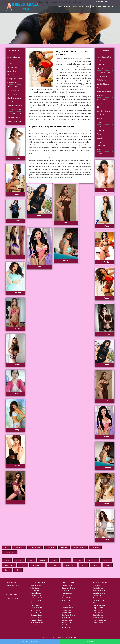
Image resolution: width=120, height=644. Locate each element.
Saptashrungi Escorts (14, 110)
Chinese (106, 560)
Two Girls (51, 547)
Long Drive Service (103, 111)
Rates (81, 6)
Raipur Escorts (98, 608)
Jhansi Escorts (35, 605)
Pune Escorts (66, 591)
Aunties (99, 119)
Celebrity (100, 138)
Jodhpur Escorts (67, 622)
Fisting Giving (102, 146)
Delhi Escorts (35, 588)
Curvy (7, 570)
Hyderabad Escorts (37, 622)
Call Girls (100, 69)
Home (60, 6)
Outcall (99, 153)
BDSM (23, 565)
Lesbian (78, 560)
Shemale (19, 560)
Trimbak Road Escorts (15, 106)
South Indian (101, 65)
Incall (99, 150)
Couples (64, 547)
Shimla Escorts (98, 615)
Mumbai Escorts (36, 586)
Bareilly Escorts (36, 593)
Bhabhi (99, 126)
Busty (108, 565)
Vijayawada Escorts (100, 620)
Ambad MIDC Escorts (15, 113)
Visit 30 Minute (102, 99)
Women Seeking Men (104, 57)
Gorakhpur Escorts (37, 603)
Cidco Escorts (12, 94)
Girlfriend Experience (104, 72)
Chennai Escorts (67, 586)
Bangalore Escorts (36, 620)
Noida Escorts (35, 610)
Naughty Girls (10, 552)
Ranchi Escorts (98, 622)
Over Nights (19, 547)
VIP (6, 547)
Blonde (43, 560)
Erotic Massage (79, 547)
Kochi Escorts (66, 625)
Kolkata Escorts (36, 625)
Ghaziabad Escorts (37, 613)
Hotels (87, 6)
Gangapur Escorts (13, 83)
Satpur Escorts (12, 67)
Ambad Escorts (13, 71)
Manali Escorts (98, 618)
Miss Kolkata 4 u (61, 637)
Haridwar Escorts (99, 600)
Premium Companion (104, 92)
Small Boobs (70, 565)
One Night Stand (102, 115)
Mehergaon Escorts (14, 90)
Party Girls (100, 88)
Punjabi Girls (101, 80)
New (18, 570)
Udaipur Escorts (67, 620)
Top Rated (95, 547)
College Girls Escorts (13, 586)
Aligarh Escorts (36, 600)
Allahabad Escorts (36, 598)
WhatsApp (90, 642)
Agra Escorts (35, 591)
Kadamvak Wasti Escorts (13, 62)
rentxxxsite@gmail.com (30, 642)
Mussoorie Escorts (99, 598)
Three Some (9, 565)
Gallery (74, 6)
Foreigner (100, 134)
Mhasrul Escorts (13, 75)
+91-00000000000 (102, 2)
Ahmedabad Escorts (68, 598)
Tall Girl (100, 103)
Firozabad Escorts (36, 595)
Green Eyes (92, 560)
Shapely (96, 565)
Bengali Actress (102, 76)
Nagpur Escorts (98, 586)
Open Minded (35, 547)
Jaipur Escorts (66, 613)
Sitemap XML (73, 637)
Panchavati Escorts (14, 57)
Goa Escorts (66, 605)
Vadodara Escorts (67, 603)
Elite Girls (100, 61)
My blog (111, 6)
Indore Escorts (67, 627)
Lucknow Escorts (36, 608)
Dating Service (37, 565)
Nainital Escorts (98, 595)
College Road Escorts (15, 79)
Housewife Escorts (12, 594)
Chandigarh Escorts (68, 588)
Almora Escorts (98, 603)
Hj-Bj (84, 565)
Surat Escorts (66, 600)
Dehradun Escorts (99, 593)
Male (31, 560)
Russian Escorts (11, 590)
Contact (67, 6)
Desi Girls (100, 123)
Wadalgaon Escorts (14, 86)
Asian (7, 560)
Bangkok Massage (103, 84)
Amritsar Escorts (67, 610)
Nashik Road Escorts (14, 98)
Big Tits (66, 560)
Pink (54, 560)
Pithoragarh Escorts (99, 605)
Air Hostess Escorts (12, 599)
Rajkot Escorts (98, 613)
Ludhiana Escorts (67, 608)
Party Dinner (54, 565)
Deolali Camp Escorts (15, 121)
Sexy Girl (100, 96)
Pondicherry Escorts (100, 591)
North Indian (101, 130)
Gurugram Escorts (36, 615)
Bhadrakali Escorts (14, 102)
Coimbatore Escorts (68, 615)
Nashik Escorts (98, 588)
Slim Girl (100, 107)
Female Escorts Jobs (99, 6)
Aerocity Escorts (36, 618)
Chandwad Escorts (14, 117)
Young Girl (101, 142)
